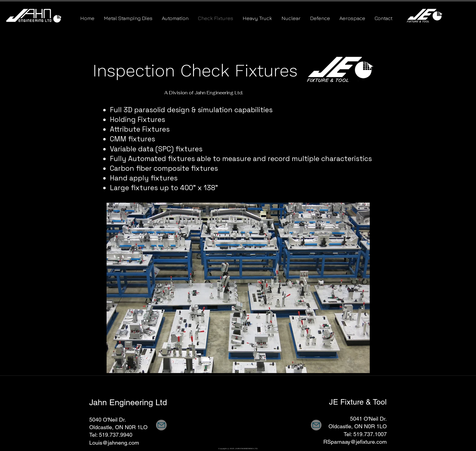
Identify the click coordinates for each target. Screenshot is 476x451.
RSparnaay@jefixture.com (355, 442)
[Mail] (161, 425)
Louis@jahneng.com (114, 443)
